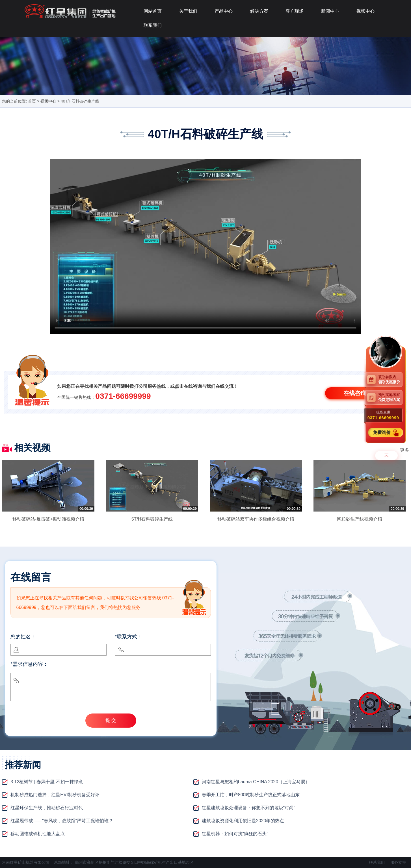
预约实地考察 (390, 397)
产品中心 (224, 11)
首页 (32, 101)
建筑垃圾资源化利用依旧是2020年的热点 (243, 821)
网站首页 (153, 11)
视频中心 (365, 11)
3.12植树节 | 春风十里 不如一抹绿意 (47, 782)
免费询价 (382, 432)
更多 (404, 450)
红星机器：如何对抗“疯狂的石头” (235, 834)
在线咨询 (355, 393)
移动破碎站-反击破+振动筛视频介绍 (48, 519)
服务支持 (398, 862)
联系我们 (153, 25)
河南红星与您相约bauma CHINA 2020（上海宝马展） (256, 782)
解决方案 (259, 11)
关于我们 (188, 11)
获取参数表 (390, 379)
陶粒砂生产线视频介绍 (360, 519)
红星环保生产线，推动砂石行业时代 (47, 808)
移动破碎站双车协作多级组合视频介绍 (256, 519)
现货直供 (383, 415)
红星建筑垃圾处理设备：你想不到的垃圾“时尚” (249, 808)
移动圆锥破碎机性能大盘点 (38, 834)
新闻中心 (330, 11)
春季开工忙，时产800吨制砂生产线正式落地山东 (251, 795)
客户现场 (295, 11)
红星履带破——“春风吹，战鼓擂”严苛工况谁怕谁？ (62, 821)
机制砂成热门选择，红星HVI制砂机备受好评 (55, 795)
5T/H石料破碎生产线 (152, 519)
